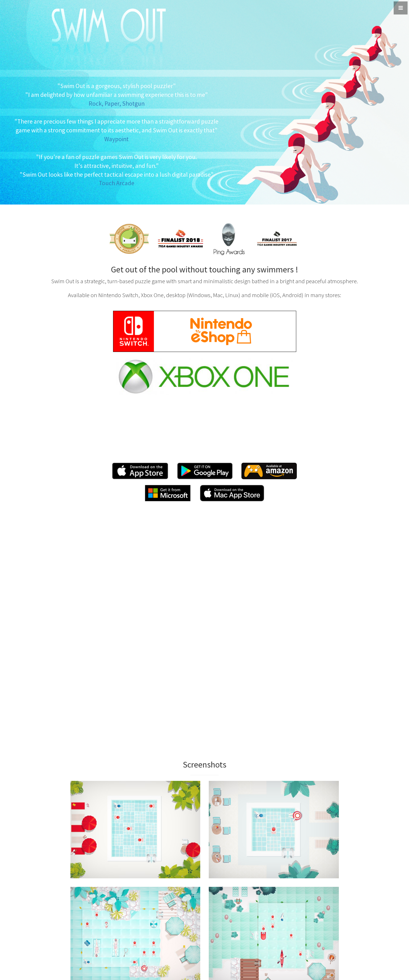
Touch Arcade (117, 183)
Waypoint (116, 139)
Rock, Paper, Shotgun (117, 104)
